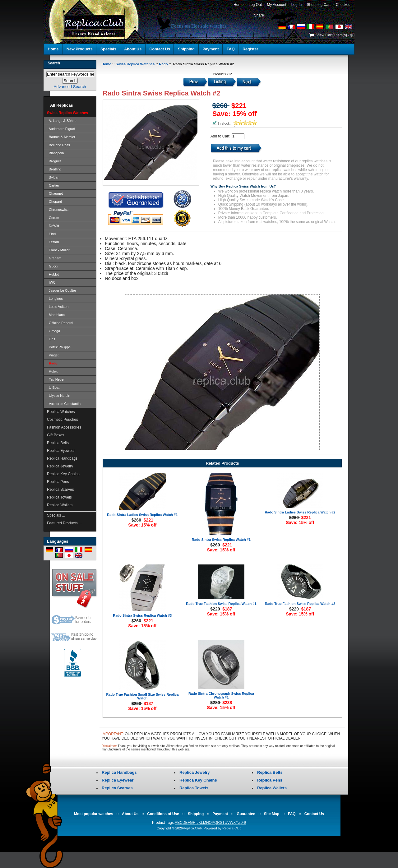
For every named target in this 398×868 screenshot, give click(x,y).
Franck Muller (58, 250)
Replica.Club (192, 828)
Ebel (51, 234)
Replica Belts (58, 443)
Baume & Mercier (61, 137)
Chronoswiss (58, 210)
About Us (133, 49)
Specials (108, 49)
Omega (53, 331)
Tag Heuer (56, 379)
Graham (54, 258)
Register (250, 49)
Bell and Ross (58, 145)
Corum (53, 218)
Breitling (54, 169)
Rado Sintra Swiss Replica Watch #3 (142, 615)
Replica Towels (59, 497)
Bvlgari (53, 177)
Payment (211, 49)
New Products (80, 49)
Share (259, 15)
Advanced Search (70, 87)
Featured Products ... (64, 523)
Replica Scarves (60, 490)
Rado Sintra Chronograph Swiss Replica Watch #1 (221, 695)
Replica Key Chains (63, 474)
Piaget (53, 355)
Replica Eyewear (61, 451)
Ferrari (53, 242)
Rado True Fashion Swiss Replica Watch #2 (300, 604)
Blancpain (55, 153)
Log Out (255, 5)
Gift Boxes (56, 435)
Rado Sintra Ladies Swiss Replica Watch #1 (142, 515)
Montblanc (56, 315)
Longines (55, 299)
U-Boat (53, 388)
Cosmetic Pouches (62, 420)
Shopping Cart (319, 5)
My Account (277, 5)
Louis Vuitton (58, 307)
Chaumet (55, 193)
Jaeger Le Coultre (62, 290)
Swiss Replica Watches (135, 64)
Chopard (54, 202)
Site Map (272, 814)
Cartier (53, 185)
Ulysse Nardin (59, 396)
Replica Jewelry (60, 466)
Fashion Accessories (64, 427)
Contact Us (160, 49)
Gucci (52, 266)
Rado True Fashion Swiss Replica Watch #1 (221, 604)
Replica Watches (61, 412)
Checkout (344, 5)
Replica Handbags (62, 458)
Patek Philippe (59, 347)
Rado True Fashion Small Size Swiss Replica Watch (142, 696)
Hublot (53, 274)
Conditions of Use (163, 814)
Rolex (52, 371)
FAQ (231, 49)
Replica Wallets (60, 505)
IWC (51, 282)
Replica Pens (58, 482)
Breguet (54, 161)
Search (54, 63)
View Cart (324, 35)
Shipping (186, 49)
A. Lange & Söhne (62, 121)
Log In (296, 5)
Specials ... (56, 515)
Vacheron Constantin (64, 404)
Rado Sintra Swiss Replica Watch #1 (221, 540)
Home (238, 5)
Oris (51, 339)
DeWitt (53, 226)
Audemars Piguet (61, 129)
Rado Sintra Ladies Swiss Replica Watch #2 (300, 512)
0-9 (243, 823)
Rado (163, 64)
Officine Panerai (60, 323)
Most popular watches (94, 814)
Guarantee (246, 814)
